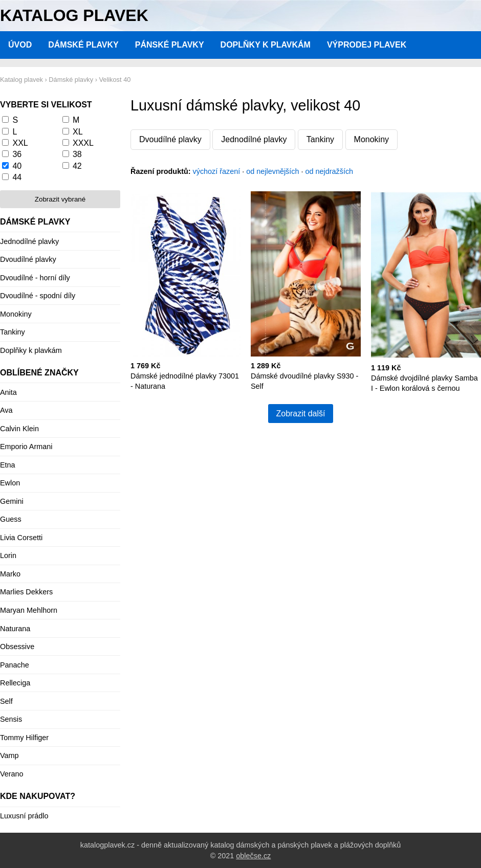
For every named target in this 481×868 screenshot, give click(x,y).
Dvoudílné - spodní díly (38, 296)
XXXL (83, 143)
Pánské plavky (170, 45)
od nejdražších (330, 171)
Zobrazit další (300, 414)
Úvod (20, 45)
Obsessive (17, 647)
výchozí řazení (217, 171)
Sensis (11, 719)
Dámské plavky (83, 45)
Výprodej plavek (367, 45)
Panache (15, 665)
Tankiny (320, 139)
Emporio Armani (26, 447)
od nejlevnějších (272, 171)
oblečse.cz (253, 856)
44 (17, 177)
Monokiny (371, 139)
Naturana (15, 629)
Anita (8, 392)
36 (17, 154)
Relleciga (15, 683)
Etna (8, 465)
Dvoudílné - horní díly (35, 278)
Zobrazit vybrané (60, 199)
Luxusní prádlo (24, 816)
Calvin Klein (19, 429)
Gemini (12, 501)
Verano (12, 774)
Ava (6, 410)
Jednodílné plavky (254, 139)
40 (17, 166)
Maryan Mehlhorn (29, 610)
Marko (10, 574)
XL (78, 132)
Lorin (8, 555)
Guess (11, 519)
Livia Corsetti (21, 538)
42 (77, 166)
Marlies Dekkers (26, 592)
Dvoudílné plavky (170, 139)
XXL (20, 143)
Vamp (9, 755)
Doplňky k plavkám (266, 45)
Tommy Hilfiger (24, 738)
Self (6, 701)
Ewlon (10, 483)
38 (77, 154)
